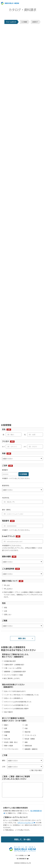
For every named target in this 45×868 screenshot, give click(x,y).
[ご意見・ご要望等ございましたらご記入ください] (22, 790)
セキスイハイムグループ (26, 823)
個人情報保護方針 (23, 859)
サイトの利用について (23, 856)
